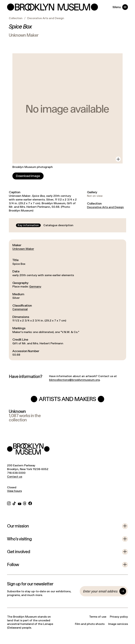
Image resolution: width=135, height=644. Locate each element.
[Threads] (25, 503)
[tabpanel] (67, 300)
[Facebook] (30, 503)
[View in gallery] (118, 159)
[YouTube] (20, 503)
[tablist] (46, 225)
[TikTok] (14, 503)
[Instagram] (9, 503)
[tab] (28, 225)
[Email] (101, 591)
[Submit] (123, 591)
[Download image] (28, 176)
